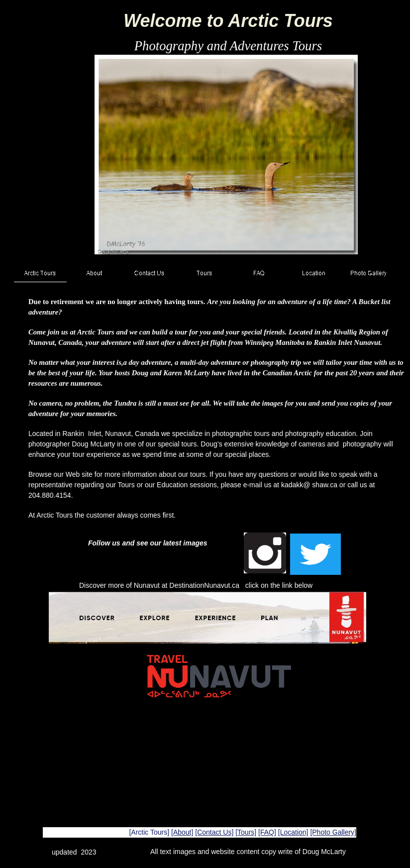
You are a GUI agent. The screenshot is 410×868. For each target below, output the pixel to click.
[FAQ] (267, 832)
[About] (182, 832)
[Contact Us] (214, 832)
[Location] (293, 832)
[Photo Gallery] (333, 832)
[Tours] (246, 832)
